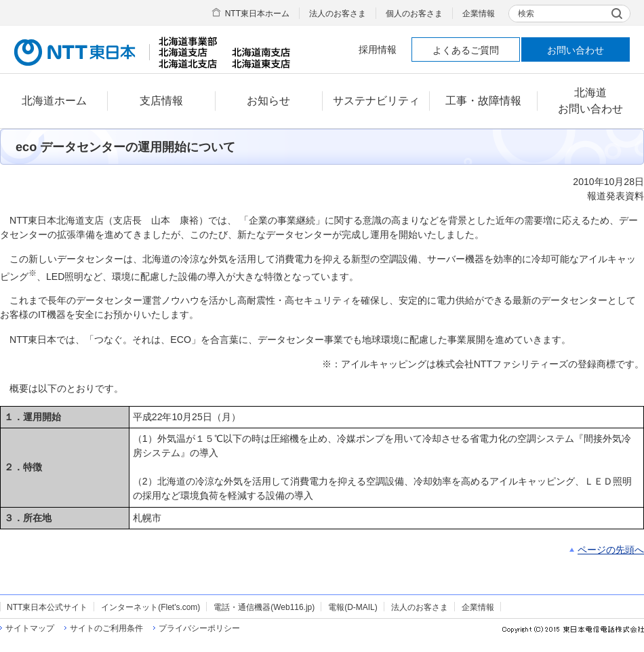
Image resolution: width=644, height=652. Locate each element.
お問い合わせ (576, 50)
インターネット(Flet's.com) (150, 607)
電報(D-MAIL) (353, 607)
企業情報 (479, 14)
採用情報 (378, 49)
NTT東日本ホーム (257, 14)
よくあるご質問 (466, 50)
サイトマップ (30, 628)
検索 (526, 14)
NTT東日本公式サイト (47, 607)
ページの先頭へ (611, 550)
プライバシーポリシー (199, 628)
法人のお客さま (338, 14)
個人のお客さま (414, 14)
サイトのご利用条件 (106, 628)
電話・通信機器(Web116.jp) (264, 607)
